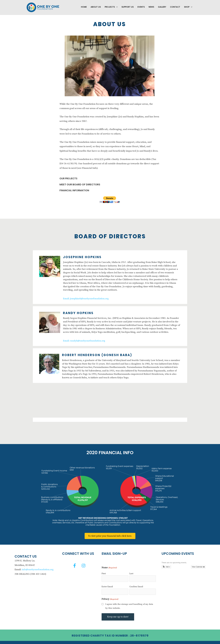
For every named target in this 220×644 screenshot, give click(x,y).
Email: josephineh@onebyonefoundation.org (87, 296)
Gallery (162, 5)
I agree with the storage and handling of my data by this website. (129, 601)
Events (141, 5)
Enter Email (107, 583)
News (151, 5)
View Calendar (198, 564)
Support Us (128, 5)
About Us (96, 5)
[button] (75, 563)
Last (131, 571)
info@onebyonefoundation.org (38, 567)
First (104, 571)
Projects (110, 5)
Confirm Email (136, 583)
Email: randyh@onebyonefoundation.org (85, 338)
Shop (187, 5)
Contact (175, 5)
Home (84, 5)
